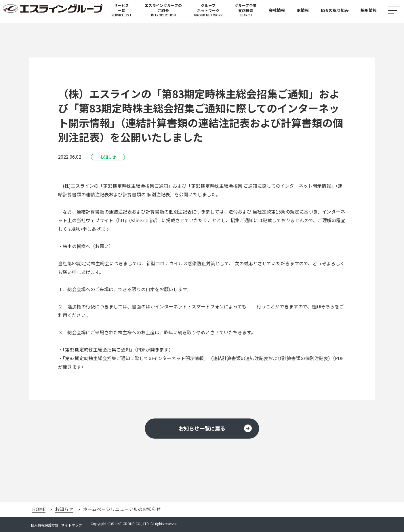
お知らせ (64, 509)
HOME (39, 509)
